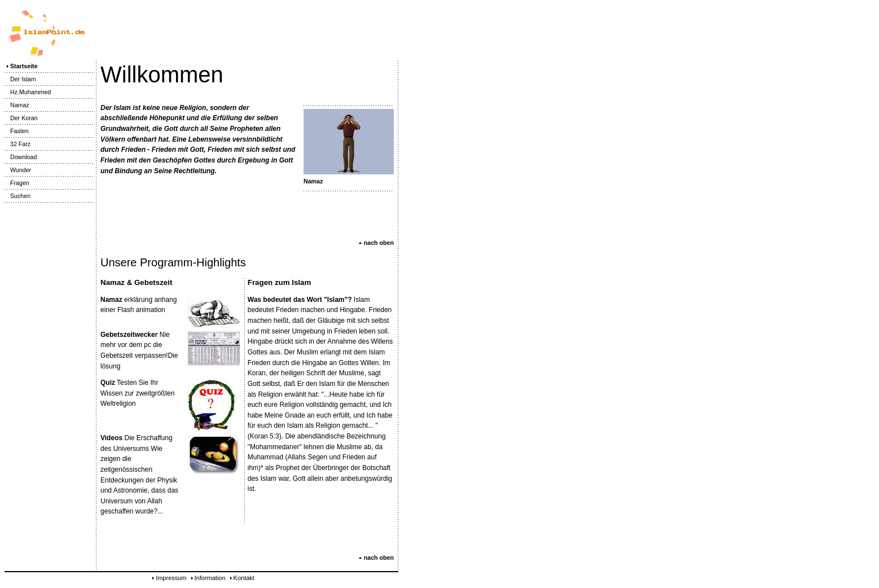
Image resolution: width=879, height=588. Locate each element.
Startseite (21, 66)
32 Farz (17, 144)
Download (21, 157)
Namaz (17, 105)
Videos (111, 438)
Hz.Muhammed (28, 92)
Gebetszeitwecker (129, 335)
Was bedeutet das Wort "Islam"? (300, 300)
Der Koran (21, 118)
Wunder (18, 170)
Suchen (17, 196)
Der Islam (20, 79)
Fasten (17, 131)
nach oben (376, 243)
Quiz (108, 383)
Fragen (17, 183)
